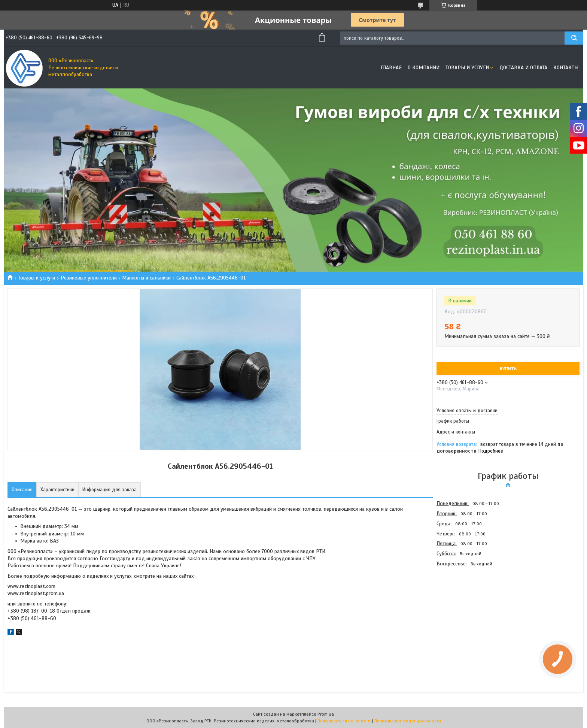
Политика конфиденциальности (408, 721)
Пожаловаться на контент (344, 721)
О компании (424, 68)
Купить (508, 369)
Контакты (566, 68)
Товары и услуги (467, 68)
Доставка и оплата (523, 68)
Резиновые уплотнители (89, 278)
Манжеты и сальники (146, 278)
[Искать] (574, 38)
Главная (391, 68)
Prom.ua (326, 714)
